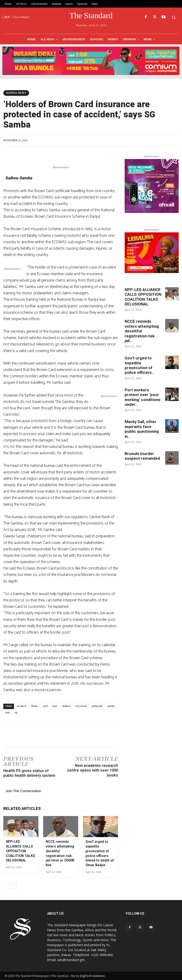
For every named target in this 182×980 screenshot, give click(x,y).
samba (111, 706)
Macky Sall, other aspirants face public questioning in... (142, 429)
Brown (35, 706)
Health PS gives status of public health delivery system (29, 773)
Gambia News (16, 93)
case (55, 706)
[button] (174, 17)
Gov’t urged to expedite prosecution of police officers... (140, 365)
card (45, 706)
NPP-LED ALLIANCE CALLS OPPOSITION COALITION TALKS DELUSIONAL (20, 851)
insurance (81, 706)
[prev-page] (6, 885)
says (8, 713)
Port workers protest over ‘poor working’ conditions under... (143, 397)
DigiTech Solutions (92, 976)
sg (16, 713)
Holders (66, 706)
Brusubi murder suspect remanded (142, 456)
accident (22, 706)
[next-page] (14, 885)
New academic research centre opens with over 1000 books (93, 770)
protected (97, 706)
